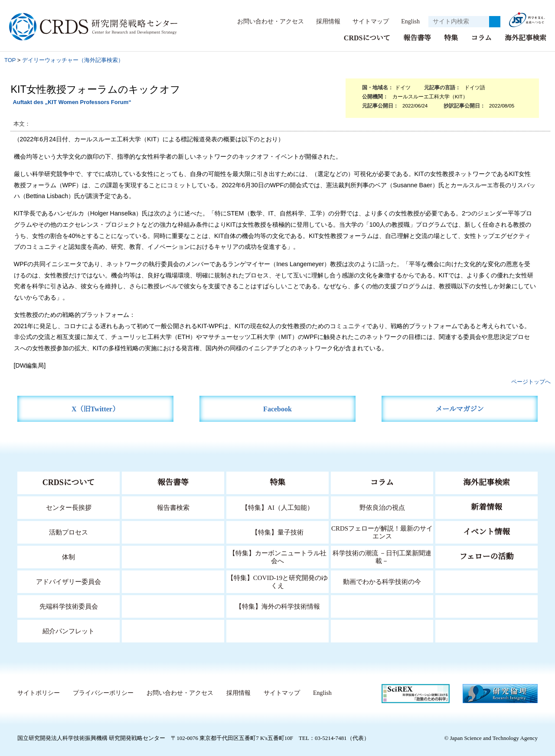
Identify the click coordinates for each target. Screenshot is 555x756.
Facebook (278, 409)
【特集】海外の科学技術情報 (278, 606)
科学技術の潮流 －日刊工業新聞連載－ (382, 556)
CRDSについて (367, 37)
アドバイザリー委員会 (69, 581)
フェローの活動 (487, 556)
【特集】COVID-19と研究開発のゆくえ (277, 581)
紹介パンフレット (69, 631)
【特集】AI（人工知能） (278, 507)
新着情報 (486, 507)
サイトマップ (366, 21)
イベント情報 (486, 531)
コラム (481, 37)
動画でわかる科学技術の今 (382, 581)
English (408, 21)
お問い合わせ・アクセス (266, 21)
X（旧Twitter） (96, 409)
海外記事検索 (526, 37)
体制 (69, 556)
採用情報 (324, 21)
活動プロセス (69, 532)
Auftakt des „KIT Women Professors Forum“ (72, 102)
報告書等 (417, 37)
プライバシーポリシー (103, 693)
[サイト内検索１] (459, 22)
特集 (451, 37)
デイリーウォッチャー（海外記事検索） (73, 60)
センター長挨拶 (69, 507)
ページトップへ (531, 381)
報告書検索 (173, 507)
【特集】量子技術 (277, 532)
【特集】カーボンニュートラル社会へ (278, 556)
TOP (10, 60)
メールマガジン (460, 409)
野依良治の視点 (382, 507)
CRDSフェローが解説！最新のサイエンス (382, 532)
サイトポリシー (38, 693)
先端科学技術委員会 (69, 606)
